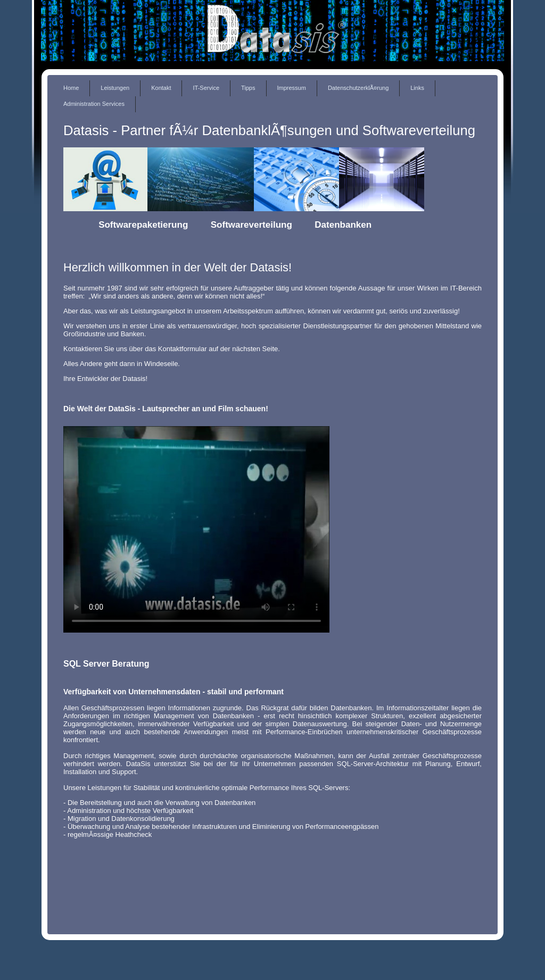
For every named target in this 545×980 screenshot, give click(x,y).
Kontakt (161, 88)
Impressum (292, 88)
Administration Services (94, 104)
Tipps (248, 88)
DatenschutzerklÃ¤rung (358, 88)
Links (417, 88)
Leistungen (115, 88)
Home (71, 88)
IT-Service (206, 88)
